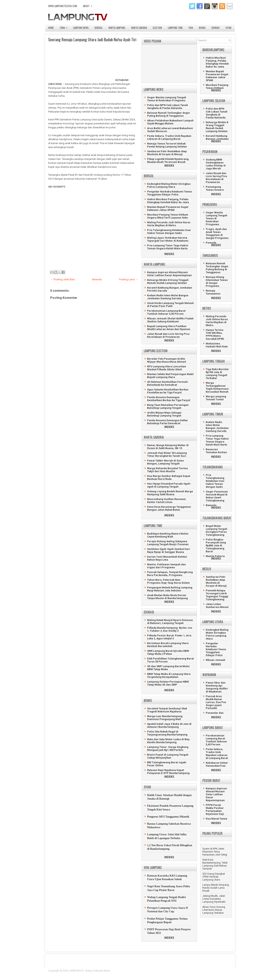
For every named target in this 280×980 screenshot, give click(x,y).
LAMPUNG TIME (175, 28)
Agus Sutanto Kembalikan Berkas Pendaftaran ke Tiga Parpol (168, 391)
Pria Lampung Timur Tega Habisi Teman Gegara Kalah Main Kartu (168, 247)
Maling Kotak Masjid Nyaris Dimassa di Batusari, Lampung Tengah (170, 622)
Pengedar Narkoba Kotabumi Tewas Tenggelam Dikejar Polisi (170, 193)
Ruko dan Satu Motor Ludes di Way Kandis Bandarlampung (168, 741)
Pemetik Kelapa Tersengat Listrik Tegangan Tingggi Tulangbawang (217, 595)
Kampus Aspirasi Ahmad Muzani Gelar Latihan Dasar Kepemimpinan (169, 274)
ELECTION (157, 28)
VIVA (191, 28)
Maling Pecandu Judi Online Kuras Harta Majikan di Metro (169, 224)
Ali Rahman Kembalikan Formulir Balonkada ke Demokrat (168, 383)
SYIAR (228, 28)
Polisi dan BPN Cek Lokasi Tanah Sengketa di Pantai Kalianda (168, 107)
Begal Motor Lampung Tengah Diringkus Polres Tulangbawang (217, 530)
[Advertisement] (93, 231)
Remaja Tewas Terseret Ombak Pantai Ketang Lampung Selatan (167, 145)
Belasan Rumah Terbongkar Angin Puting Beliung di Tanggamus (168, 114)
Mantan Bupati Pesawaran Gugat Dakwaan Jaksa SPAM (168, 208)
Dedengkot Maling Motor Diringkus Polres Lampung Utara (169, 185)
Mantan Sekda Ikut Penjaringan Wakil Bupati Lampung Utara (170, 376)
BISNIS (202, 28)
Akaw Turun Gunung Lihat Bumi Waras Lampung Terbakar (214, 910)
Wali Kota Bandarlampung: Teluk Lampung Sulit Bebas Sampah (215, 864)
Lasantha (227, 970)
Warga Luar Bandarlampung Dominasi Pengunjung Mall (165, 718)
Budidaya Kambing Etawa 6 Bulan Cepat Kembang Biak (168, 535)
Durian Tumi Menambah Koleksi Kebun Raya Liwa (167, 558)
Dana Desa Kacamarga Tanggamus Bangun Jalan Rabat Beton (169, 508)
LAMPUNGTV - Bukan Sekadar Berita (89, 971)
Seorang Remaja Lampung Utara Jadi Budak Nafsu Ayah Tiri (92, 39)
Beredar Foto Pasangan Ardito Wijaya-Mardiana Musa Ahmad (166, 360)
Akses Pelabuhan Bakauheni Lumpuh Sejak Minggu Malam (170, 122)
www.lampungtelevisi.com (63, 6)
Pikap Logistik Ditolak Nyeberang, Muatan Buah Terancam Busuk (168, 160)
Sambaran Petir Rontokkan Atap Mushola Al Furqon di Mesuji (167, 153)
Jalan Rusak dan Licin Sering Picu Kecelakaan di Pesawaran (168, 335)
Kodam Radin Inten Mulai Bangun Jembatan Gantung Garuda (168, 297)
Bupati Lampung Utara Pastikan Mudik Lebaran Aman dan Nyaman (169, 328)
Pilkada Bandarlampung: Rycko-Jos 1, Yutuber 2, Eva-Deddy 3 (170, 629)
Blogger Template (207, 970)
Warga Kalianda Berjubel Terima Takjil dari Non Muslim (167, 470)
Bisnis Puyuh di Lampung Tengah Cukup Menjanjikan (168, 756)
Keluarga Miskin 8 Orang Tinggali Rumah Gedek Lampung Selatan (168, 281)
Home (51, 28)
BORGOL (99, 28)
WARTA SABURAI (139, 28)
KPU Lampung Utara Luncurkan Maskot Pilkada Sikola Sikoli (167, 368)
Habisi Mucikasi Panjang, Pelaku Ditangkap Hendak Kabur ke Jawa (168, 201)
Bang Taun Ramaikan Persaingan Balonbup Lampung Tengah (168, 406)
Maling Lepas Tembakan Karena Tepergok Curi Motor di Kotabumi (168, 239)
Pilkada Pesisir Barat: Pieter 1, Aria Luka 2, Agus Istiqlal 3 (169, 637)
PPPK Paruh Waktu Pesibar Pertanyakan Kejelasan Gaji (215, 809)
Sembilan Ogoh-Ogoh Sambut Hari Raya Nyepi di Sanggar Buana (169, 550)
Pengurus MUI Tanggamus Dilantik (168, 817)
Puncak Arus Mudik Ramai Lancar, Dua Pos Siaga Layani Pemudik (216, 702)
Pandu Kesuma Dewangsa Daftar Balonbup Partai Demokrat (168, 422)
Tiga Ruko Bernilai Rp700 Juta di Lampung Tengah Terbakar (217, 374)
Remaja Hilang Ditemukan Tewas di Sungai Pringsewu (217, 281)
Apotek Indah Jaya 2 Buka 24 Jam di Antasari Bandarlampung (169, 725)
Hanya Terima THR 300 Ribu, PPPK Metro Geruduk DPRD (215, 334)
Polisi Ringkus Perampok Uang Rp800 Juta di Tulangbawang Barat (216, 545)
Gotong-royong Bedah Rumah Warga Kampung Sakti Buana (170, 493)
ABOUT (89, 5)
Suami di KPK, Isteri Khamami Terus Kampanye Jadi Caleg (215, 852)
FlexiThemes (188, 970)
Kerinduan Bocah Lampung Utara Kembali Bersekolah (168, 645)
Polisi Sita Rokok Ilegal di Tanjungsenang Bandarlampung (167, 733)
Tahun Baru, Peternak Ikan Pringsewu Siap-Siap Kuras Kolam (168, 581)
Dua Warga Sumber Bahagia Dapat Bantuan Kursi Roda (169, 477)
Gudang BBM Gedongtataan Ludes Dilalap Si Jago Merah (216, 164)
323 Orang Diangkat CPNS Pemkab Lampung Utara (214, 877)
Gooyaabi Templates (220, 973)
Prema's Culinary (181, 973)
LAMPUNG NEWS (81, 28)
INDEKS (169, 166)
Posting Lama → (128, 279)
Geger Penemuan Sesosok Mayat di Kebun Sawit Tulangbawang (217, 496)
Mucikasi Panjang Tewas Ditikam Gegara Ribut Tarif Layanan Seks (168, 216)
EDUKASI (216, 28)
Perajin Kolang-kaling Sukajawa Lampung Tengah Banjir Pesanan (168, 543)
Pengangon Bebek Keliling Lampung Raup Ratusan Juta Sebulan (170, 589)
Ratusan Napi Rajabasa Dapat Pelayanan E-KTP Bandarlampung (168, 772)
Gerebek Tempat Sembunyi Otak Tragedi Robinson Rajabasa (167, 710)
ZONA (65, 27)
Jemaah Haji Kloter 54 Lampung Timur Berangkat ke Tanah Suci (167, 454)
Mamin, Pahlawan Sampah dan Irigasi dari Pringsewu (166, 566)
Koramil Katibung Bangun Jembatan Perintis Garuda (217, 139)
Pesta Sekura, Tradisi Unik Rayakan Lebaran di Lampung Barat (169, 137)
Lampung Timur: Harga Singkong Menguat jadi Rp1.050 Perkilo (168, 748)
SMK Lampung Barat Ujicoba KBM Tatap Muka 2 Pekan (168, 652)
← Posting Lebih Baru (63, 279)
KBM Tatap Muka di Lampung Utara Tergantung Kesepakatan (169, 675)
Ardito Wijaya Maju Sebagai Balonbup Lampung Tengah (164, 414)
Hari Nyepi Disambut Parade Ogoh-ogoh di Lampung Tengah (169, 485)
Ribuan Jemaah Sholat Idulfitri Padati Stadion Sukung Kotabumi (170, 320)
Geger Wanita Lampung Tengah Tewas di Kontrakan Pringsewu (167, 99)
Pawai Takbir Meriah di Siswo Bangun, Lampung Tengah (165, 462)
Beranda (97, 279)
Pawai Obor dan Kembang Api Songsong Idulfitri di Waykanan (217, 687)
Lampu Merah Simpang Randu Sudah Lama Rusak (216, 888)
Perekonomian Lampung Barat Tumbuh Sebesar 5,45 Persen (166, 312)
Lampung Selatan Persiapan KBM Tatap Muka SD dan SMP (168, 683)
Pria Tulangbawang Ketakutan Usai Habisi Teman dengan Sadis (169, 232)
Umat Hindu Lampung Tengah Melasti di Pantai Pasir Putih (170, 305)
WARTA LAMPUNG (117, 28)
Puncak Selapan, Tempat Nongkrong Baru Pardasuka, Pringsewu (170, 574)
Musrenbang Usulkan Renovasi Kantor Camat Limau (166, 501)
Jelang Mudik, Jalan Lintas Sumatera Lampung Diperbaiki (214, 899)
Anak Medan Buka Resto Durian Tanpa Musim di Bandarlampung (167, 597)
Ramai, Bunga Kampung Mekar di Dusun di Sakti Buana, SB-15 (168, 447)
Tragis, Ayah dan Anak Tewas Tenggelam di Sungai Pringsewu (217, 234)
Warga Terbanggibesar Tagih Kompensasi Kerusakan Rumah (217, 387)
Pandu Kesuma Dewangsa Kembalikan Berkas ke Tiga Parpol (169, 399)
